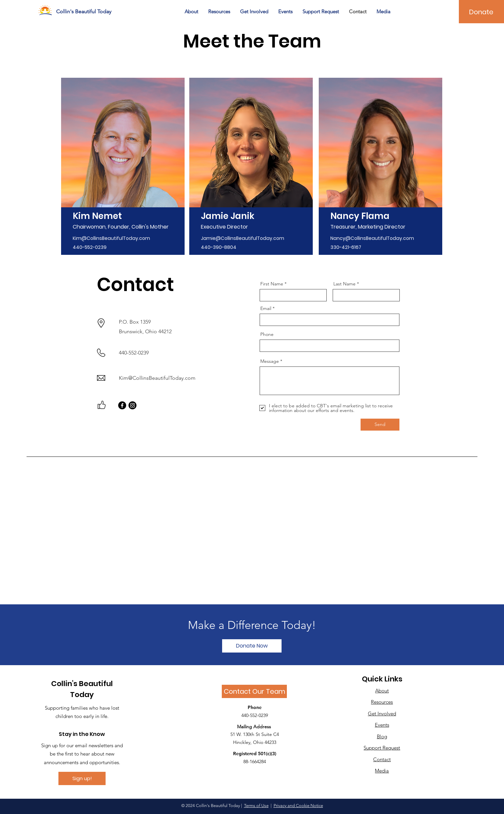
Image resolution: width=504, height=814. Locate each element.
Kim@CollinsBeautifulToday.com (111, 238)
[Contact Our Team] (254, 691)
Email (266, 308)
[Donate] (481, 12)
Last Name (344, 284)
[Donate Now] (252, 646)
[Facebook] (122, 405)
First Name (272, 284)
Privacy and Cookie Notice (298, 806)
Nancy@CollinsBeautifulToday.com (372, 238)
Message (270, 361)
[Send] (380, 425)
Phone (267, 334)
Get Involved (382, 713)
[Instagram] (132, 405)
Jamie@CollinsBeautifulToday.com (243, 238)
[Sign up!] (82, 778)
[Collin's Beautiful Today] (85, 12)
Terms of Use (256, 806)
